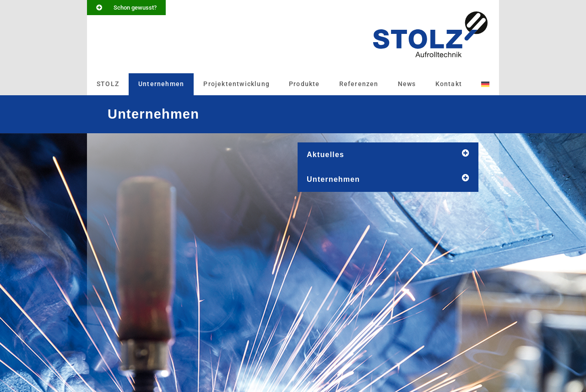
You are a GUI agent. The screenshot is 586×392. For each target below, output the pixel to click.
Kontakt (449, 84)
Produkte (304, 84)
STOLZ (108, 84)
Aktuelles (326, 155)
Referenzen (359, 84)
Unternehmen (161, 84)
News (407, 84)
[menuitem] (485, 84)
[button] (388, 155)
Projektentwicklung (236, 84)
